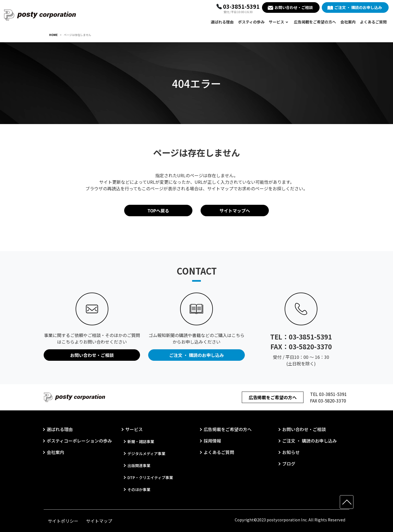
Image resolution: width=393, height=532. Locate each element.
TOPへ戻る (158, 211)
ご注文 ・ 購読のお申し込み (358, 7)
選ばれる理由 (222, 22)
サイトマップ (99, 521)
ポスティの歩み (251, 22)
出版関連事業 (139, 465)
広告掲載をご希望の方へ (315, 22)
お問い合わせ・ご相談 (294, 7)
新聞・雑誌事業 (141, 441)
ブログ (289, 464)
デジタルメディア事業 (146, 453)
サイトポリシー (63, 521)
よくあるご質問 (373, 22)
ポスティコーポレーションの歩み (79, 441)
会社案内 (348, 22)
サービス (276, 22)
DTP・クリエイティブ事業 (150, 477)
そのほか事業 (139, 489)
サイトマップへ (235, 211)
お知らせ (291, 452)
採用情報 (212, 441)
